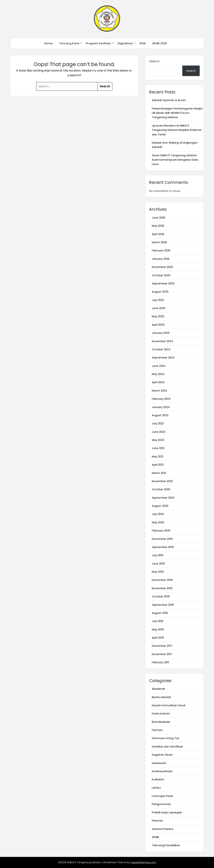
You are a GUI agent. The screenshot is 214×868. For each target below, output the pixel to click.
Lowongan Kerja (162, 796)
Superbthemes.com (144, 862)
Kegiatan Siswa (162, 755)
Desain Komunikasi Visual (169, 705)
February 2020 (161, 530)
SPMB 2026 (160, 43)
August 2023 (160, 415)
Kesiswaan (159, 763)
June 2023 (159, 432)
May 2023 (158, 440)
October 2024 (161, 349)
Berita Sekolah (161, 697)
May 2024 (158, 374)
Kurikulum (158, 779)
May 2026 (158, 226)
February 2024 (161, 399)
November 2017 (162, 654)
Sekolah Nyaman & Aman (169, 100)
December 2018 (162, 580)
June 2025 (159, 308)
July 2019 (158, 555)
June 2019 (158, 564)
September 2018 (163, 605)
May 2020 (158, 522)
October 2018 (161, 596)
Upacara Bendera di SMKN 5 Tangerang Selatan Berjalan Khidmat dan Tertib (177, 130)
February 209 (160, 662)
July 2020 (158, 514)
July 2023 (158, 423)
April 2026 (158, 234)
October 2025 (161, 275)
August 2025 (160, 292)
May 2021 (158, 456)
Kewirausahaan (162, 771)
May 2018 (158, 629)
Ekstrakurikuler (161, 722)
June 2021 (158, 448)
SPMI (143, 43)
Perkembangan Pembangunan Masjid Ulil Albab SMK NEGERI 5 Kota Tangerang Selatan (177, 113)
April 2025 (158, 325)
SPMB (155, 837)
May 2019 (158, 572)
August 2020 (160, 506)
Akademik (158, 689)
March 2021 (159, 473)
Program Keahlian (98, 43)
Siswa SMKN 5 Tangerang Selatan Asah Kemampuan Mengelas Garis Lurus (175, 160)
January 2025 (161, 333)
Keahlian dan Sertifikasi (167, 746)
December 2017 (162, 646)
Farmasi (157, 730)
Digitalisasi (125, 43)
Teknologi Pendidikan (166, 845)
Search (154, 61)
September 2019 (163, 547)
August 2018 (160, 613)
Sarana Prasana (163, 829)
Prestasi (157, 821)
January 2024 (161, 407)
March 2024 (159, 391)
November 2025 (162, 267)
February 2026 (161, 250)
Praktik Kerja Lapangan (167, 812)
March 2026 (159, 242)
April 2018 (158, 638)
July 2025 (158, 300)
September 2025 (163, 283)
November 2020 (162, 481)
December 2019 (162, 539)
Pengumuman (161, 804)
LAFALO (156, 788)
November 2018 (162, 588)
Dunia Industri (161, 713)
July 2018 (158, 621)
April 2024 (158, 382)
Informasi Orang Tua (166, 738)
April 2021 (158, 465)
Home (48, 43)
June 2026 (159, 218)
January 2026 (161, 259)
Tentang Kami (69, 43)
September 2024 (163, 357)
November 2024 (162, 341)
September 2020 (163, 498)
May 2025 (158, 316)
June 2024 (159, 366)
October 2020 (161, 489)
